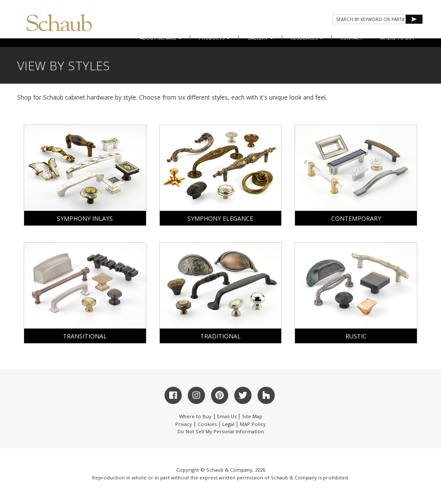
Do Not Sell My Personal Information (221, 431)
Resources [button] (307, 38)
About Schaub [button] (161, 38)
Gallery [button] (260, 38)
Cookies (207, 424)
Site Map (252, 416)
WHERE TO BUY (397, 38)
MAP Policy (253, 424)
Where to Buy (195, 416)
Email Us (227, 416)
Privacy (184, 424)
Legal (228, 424)
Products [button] (214, 38)
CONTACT (351, 38)
